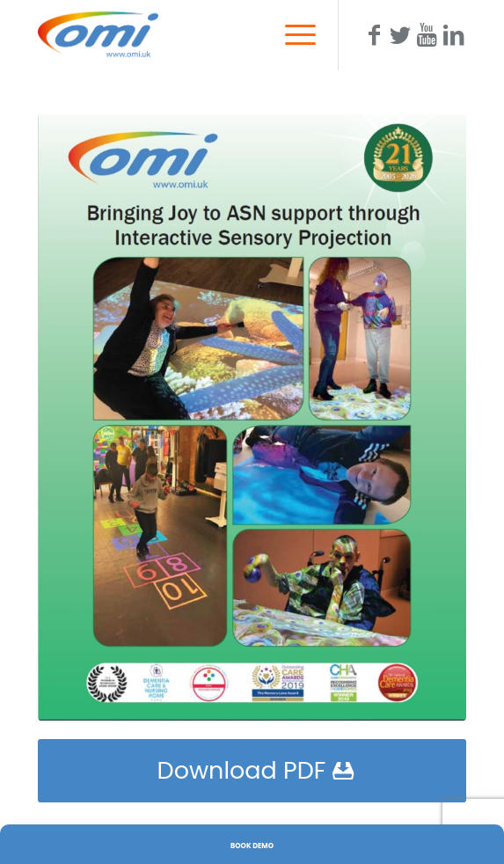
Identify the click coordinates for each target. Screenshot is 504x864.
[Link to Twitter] (400, 35)
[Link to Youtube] (427, 35)
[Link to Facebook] (374, 35)
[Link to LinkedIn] (453, 35)
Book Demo (252, 846)
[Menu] (292, 35)
